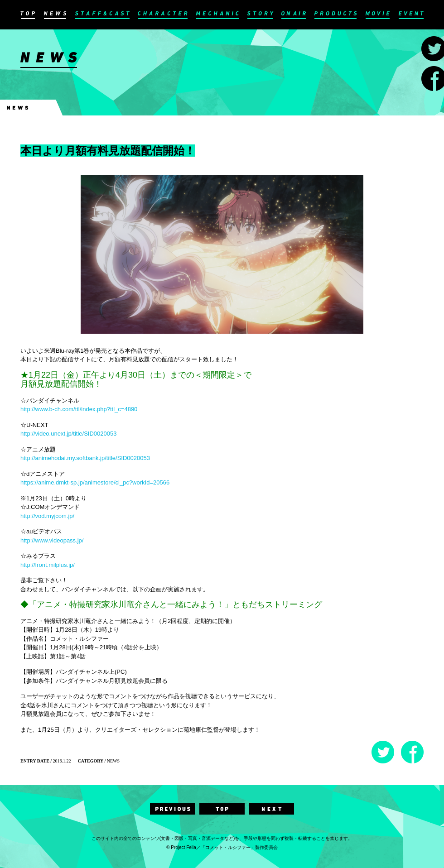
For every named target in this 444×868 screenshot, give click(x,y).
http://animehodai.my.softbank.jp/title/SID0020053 (85, 458)
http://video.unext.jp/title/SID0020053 (68, 434)
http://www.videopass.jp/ (52, 540)
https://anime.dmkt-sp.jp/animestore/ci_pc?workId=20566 (95, 482)
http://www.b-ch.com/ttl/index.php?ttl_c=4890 (79, 409)
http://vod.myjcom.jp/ (47, 516)
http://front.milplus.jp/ (48, 565)
